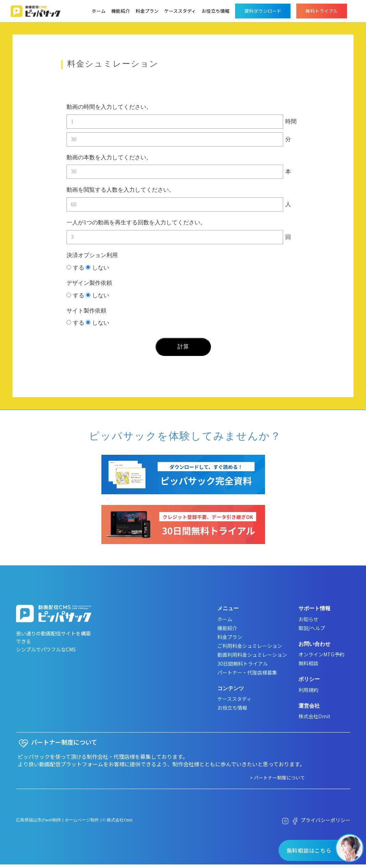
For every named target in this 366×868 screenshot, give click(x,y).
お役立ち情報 (216, 11)
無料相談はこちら (309, 850)
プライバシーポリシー (325, 820)
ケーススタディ (180, 11)
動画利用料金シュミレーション (252, 655)
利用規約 (308, 690)
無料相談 (308, 663)
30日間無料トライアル (243, 664)
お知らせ (308, 619)
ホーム (99, 11)
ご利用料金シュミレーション (250, 646)
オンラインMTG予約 (321, 654)
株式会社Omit (314, 716)
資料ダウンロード (263, 11)
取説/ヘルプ (312, 628)
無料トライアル (322, 11)
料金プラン (147, 11)
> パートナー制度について (277, 778)
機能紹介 (121, 11)
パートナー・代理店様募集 (247, 672)
